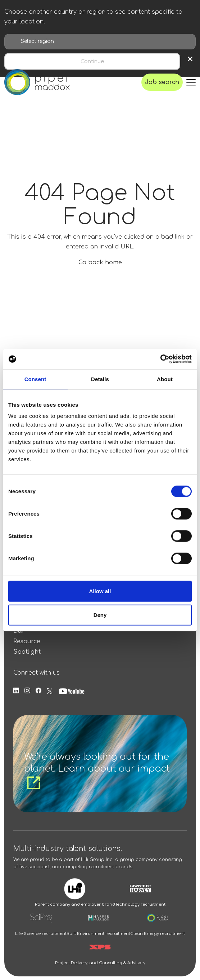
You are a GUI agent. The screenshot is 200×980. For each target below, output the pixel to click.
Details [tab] (100, 379)
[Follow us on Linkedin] (16, 691)
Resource (27, 641)
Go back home (100, 262)
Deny (100, 615)
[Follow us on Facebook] (38, 691)
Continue (92, 61)
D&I (19, 631)
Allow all (100, 591)
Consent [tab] (35, 379)
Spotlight (27, 652)
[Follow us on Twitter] (50, 691)
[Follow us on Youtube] (72, 691)
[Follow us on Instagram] (27, 691)
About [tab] (165, 379)
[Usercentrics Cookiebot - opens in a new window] (160, 359)
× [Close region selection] (190, 59)
